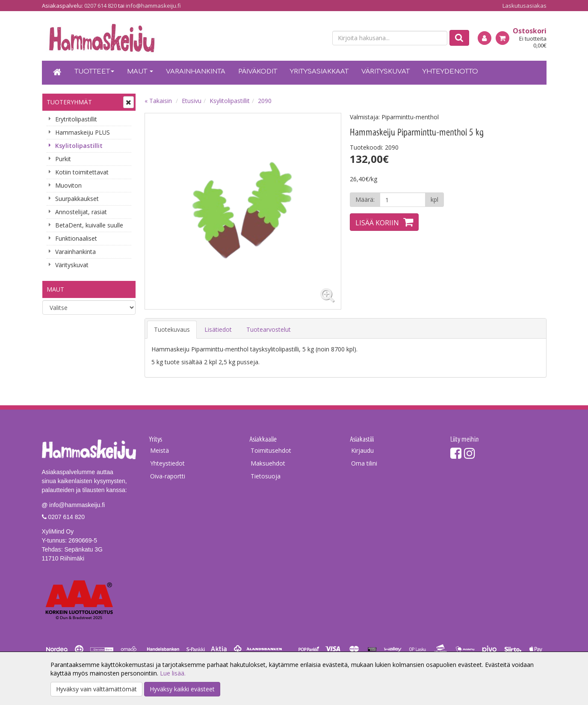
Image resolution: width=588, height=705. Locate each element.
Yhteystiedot (167, 463)
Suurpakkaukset (77, 199)
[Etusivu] (57, 73)
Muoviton (68, 185)
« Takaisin (158, 101)
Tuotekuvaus (172, 329)
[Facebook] (456, 453)
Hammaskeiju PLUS (83, 132)
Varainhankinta (196, 72)
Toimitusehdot (271, 450)
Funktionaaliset (76, 238)
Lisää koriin (377, 223)
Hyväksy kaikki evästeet (182, 689)
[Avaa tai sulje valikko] (129, 102)
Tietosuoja (266, 476)
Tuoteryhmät (69, 102)
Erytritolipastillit (76, 119)
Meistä (160, 450)
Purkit (63, 159)
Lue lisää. (173, 673)
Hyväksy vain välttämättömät (96, 689)
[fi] (303, 38)
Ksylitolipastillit (79, 146)
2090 (265, 101)
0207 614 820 (100, 6)
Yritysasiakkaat (319, 72)
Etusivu (192, 101)
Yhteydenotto (450, 72)
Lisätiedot (218, 329)
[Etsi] (459, 38)
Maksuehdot (268, 463)
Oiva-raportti (168, 476)
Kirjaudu (362, 450)
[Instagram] (470, 453)
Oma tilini (364, 463)
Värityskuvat (386, 72)
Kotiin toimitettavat (82, 172)
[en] (318, 38)
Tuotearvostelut (269, 329)
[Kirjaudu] (485, 38)
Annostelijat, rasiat (81, 212)
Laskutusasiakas (524, 6)
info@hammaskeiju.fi (153, 6)
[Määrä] (403, 200)
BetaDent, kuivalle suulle (89, 225)
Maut (140, 72)
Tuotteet (94, 72)
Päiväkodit (258, 72)
